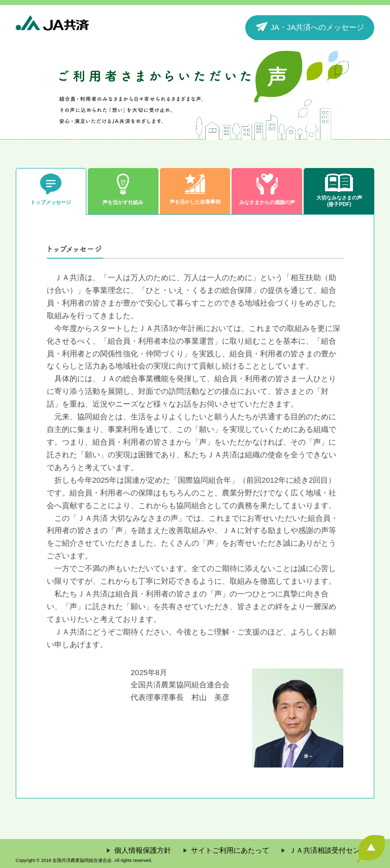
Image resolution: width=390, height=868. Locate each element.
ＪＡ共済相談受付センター (332, 851)
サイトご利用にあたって (230, 851)
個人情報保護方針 (143, 851)
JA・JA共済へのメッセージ (310, 26)
